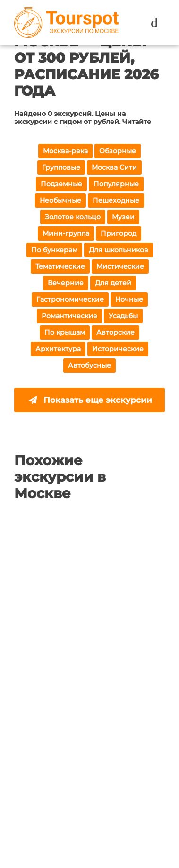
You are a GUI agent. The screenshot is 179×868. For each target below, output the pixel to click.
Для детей (113, 283)
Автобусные (89, 365)
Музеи (123, 217)
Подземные (61, 184)
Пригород (119, 233)
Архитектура (58, 349)
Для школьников (119, 250)
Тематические (60, 266)
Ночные (129, 299)
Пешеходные (116, 200)
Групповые (61, 167)
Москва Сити (114, 167)
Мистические (120, 266)
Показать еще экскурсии (90, 400)
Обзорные (118, 151)
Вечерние (66, 283)
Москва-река (65, 151)
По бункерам (54, 250)
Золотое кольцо (73, 217)
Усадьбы (123, 316)
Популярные (116, 184)
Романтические (69, 316)
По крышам (65, 332)
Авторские (115, 332)
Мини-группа (66, 233)
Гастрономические (70, 299)
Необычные (60, 200)
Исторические (118, 349)
